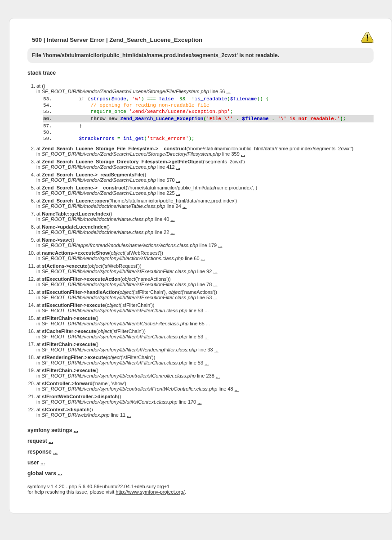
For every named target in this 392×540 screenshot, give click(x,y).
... (229, 91)
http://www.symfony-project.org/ (150, 509)
